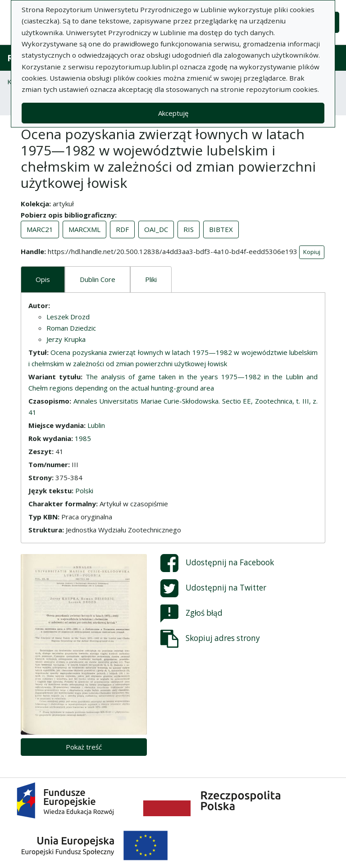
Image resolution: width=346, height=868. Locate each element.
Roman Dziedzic (71, 328)
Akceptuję (173, 113)
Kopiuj (312, 252)
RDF (122, 229)
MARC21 (40, 229)
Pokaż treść (84, 747)
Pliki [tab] (151, 279)
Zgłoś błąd (191, 614)
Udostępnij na (217, 563)
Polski (84, 491)
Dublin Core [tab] (98, 279)
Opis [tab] (43, 279)
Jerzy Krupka (66, 339)
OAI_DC (156, 229)
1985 (83, 438)
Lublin (96, 425)
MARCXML (84, 229)
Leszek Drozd (68, 317)
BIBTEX (221, 229)
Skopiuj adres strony (210, 639)
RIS (189, 229)
